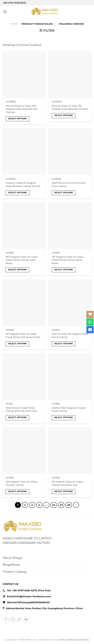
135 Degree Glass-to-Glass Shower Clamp (21, 483)
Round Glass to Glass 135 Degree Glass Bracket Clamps (70, 107)
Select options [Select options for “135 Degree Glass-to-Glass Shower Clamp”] (17, 491)
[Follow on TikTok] (19, 620)
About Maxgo (13, 558)
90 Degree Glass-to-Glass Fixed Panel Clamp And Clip (23, 335)
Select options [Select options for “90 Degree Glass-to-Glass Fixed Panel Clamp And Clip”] (17, 344)
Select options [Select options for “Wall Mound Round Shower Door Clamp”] (64, 193)
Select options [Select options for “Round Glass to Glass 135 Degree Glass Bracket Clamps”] (64, 115)
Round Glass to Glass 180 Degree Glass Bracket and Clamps (22, 109)
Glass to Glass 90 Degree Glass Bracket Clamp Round (23, 184)
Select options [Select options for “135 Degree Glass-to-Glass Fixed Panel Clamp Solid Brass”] (64, 270)
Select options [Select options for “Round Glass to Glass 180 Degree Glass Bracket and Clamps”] (17, 119)
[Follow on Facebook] (6, 620)
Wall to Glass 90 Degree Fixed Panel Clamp (70, 335)
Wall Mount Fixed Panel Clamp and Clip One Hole (21, 409)
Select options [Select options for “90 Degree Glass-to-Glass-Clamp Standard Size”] (64, 491)
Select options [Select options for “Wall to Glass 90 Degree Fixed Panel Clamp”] (64, 344)
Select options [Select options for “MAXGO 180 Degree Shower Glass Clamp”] (64, 417)
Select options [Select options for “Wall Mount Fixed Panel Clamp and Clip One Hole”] (17, 417)
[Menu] (5, 12)
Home (14, 24)
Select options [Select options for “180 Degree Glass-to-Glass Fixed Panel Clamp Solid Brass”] (17, 270)
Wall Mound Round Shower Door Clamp (69, 184)
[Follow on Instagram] (13, 620)
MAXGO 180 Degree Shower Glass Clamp (69, 409)
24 (54, 505)
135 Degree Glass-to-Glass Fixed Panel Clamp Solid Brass (67, 260)
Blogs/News (11, 565)
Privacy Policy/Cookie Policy (74, 640)
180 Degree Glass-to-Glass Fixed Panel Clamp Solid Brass (22, 260)
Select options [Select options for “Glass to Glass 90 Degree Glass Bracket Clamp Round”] (17, 193)
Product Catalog (15, 572)
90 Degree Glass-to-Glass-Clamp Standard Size (68, 483)
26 (69, 505)
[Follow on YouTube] (26, 620)
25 (61, 505)
